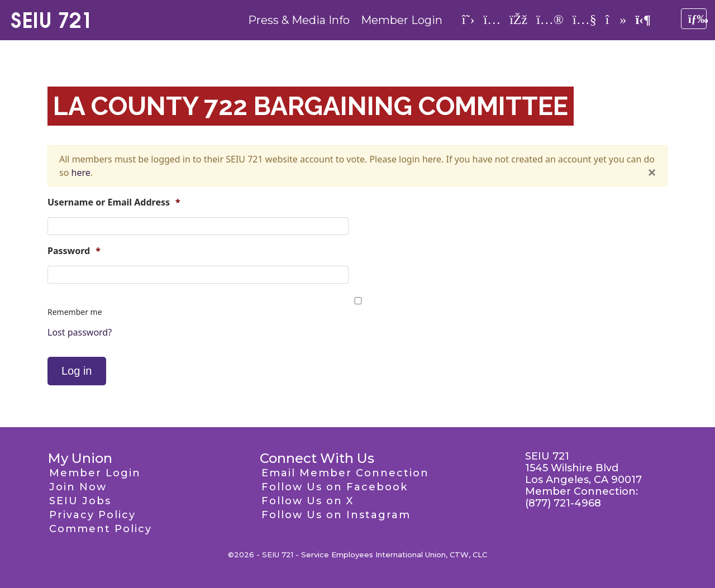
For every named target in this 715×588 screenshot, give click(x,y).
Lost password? (80, 332)
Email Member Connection (345, 473)
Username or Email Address (114, 202)
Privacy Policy (92, 515)
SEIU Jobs (80, 501)
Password (74, 251)
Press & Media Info (299, 20)
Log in (77, 371)
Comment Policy (101, 529)
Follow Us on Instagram (336, 515)
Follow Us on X (308, 501)
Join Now (78, 487)
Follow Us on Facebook (335, 487)
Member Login (402, 20)
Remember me (75, 312)
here (81, 173)
